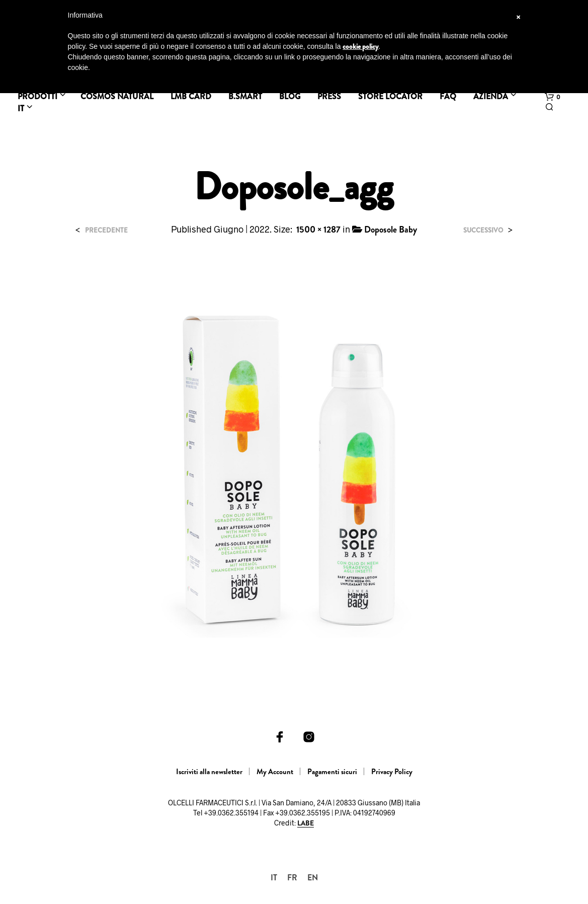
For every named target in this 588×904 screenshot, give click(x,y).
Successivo (483, 230)
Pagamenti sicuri (332, 772)
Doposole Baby (391, 230)
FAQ (448, 96)
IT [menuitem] (274, 878)
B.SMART (245, 96)
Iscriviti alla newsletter (209, 772)
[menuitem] (274, 878)
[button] (553, 97)
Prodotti (37, 96)
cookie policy (360, 46)
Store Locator (390, 96)
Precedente (106, 230)
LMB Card (191, 96)
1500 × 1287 (318, 230)
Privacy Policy (392, 772)
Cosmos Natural (117, 96)
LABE (306, 823)
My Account (275, 772)
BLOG (290, 96)
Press (329, 96)
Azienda (491, 96)
